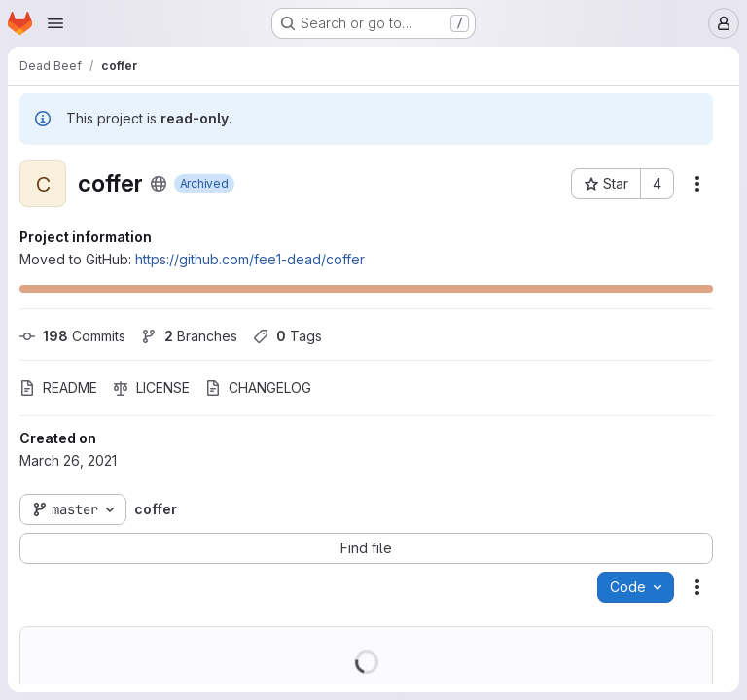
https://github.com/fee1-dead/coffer (250, 259)
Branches (189, 336)
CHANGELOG (258, 387)
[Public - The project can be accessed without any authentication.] (159, 184)
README (58, 387)
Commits (72, 336)
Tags (287, 336)
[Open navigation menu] (55, 23)
